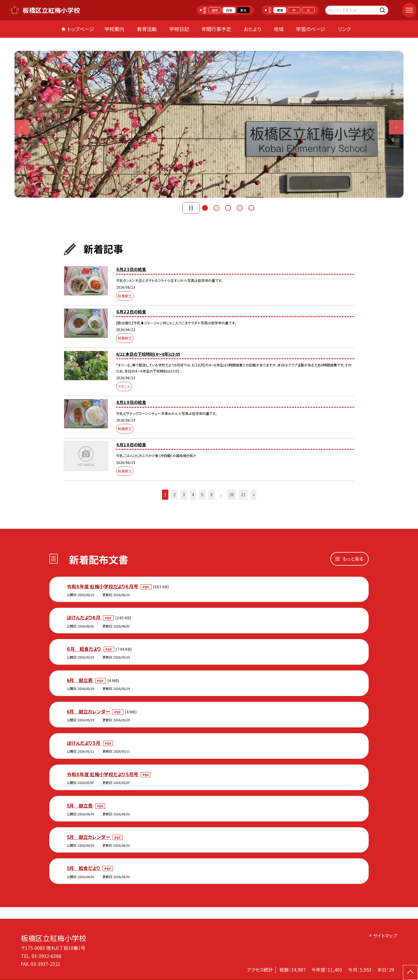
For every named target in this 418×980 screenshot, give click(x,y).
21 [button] (243, 495)
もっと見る (353, 559)
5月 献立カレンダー (89, 837)
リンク (344, 29)
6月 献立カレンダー (89, 711)
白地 (229, 10)
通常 (215, 10)
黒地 (243, 10)
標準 (280, 10)
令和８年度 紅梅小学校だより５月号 (103, 774)
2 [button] (217, 208)
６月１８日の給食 (131, 445)
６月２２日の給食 (131, 312)
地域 (279, 29)
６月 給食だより (84, 649)
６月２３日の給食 (131, 269)
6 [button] (212, 495)
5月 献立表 (80, 805)
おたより (252, 29)
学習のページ (311, 29)
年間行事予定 (216, 29)
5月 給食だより (84, 868)
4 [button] (240, 208)
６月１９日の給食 (131, 402)
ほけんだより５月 (84, 743)
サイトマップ (385, 936)
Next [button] (396, 127)
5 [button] (251, 208)
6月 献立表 (80, 680)
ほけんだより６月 (84, 617)
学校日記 (179, 29)
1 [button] (205, 208)
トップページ (81, 29)
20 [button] (232, 495)
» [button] (254, 495)
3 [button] (228, 208)
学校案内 (114, 29)
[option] (209, 124)
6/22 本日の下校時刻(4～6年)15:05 (148, 354)
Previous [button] (22, 127)
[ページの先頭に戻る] (410, 972)
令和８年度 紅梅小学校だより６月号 (103, 586)
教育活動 (147, 29)
